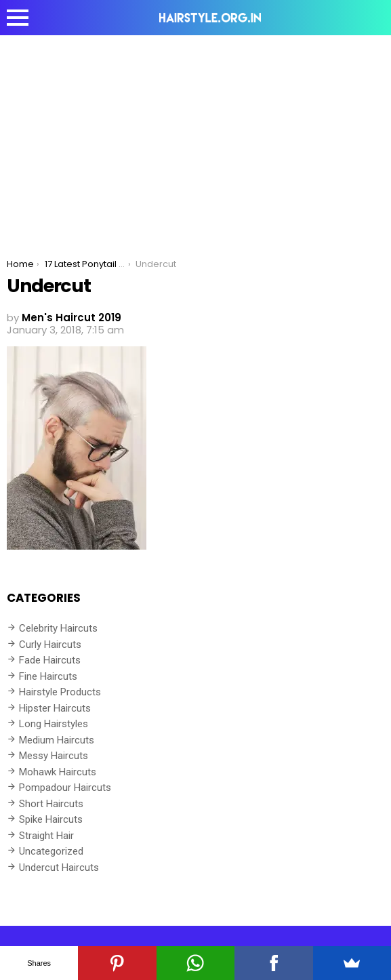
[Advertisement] (196, 137)
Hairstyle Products (60, 692)
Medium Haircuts (57, 740)
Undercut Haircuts (59, 867)
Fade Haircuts (50, 660)
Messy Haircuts (54, 756)
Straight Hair (46, 836)
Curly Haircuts (50, 645)
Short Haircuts (51, 804)
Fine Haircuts (48, 676)
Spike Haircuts (51, 819)
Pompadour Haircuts (65, 788)
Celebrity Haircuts (58, 628)
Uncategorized (51, 851)
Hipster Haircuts (55, 708)
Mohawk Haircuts (58, 772)
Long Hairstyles (54, 724)
